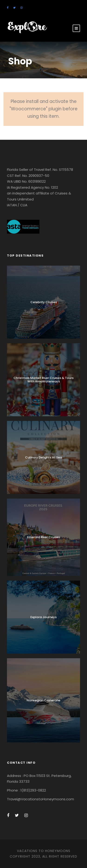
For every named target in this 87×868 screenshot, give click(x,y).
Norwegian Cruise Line (43, 700)
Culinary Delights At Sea (43, 457)
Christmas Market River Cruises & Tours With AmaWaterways (43, 380)
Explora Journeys (43, 617)
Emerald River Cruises (43, 537)
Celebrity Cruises (44, 302)
